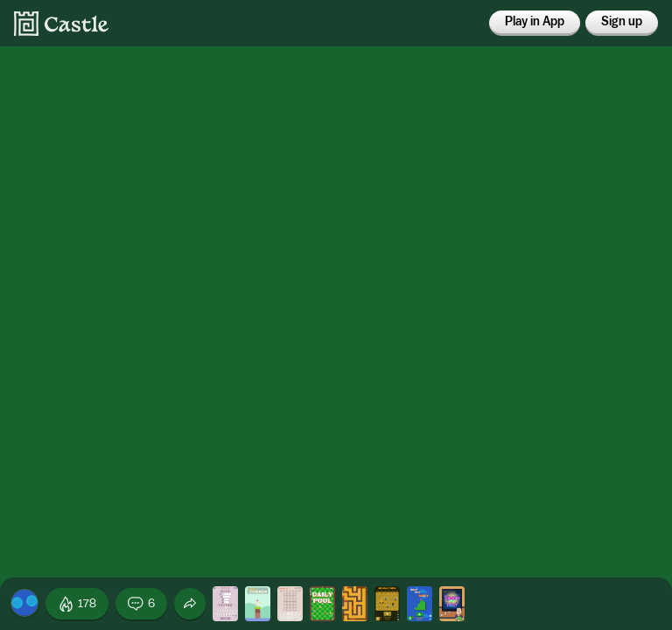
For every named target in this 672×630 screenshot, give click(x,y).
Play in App (535, 22)
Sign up (622, 22)
